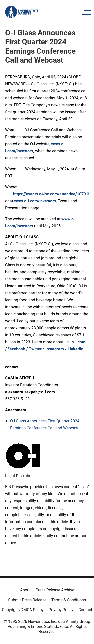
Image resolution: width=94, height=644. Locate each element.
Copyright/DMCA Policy (23, 610)
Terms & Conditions (69, 600)
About (25, 590)
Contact (85, 610)
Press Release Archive (55, 590)
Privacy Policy (61, 610)
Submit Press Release (27, 600)
